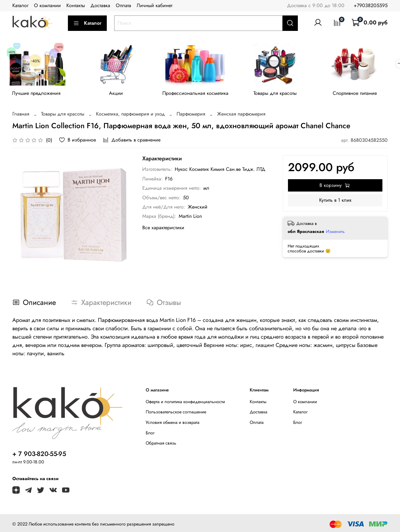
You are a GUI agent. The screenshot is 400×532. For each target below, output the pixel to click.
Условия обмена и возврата (173, 424)
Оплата (123, 5)
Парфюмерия (191, 115)
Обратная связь (161, 444)
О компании (47, 5)
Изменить (335, 232)
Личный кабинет (154, 5)
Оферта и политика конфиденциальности (185, 403)
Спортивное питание (363, 94)
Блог (150, 434)
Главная (21, 115)
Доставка (100, 5)
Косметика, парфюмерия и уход (130, 115)
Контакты (76, 5)
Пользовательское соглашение (176, 413)
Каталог (20, 5)
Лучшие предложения (37, 94)
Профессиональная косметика (200, 94)
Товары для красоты (281, 94)
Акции (119, 94)
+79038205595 (371, 5)
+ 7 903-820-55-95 (39, 455)
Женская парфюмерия (241, 115)
